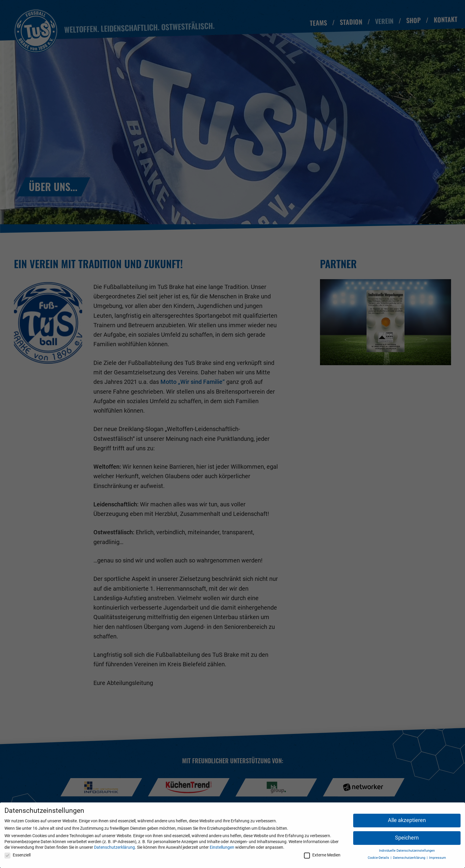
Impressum (438, 858)
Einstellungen (222, 847)
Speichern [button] (407, 838)
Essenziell (17, 855)
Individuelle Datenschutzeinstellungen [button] (407, 851)
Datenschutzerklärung (114, 847)
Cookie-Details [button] (379, 858)
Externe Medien (322, 855)
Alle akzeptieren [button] (407, 820)
